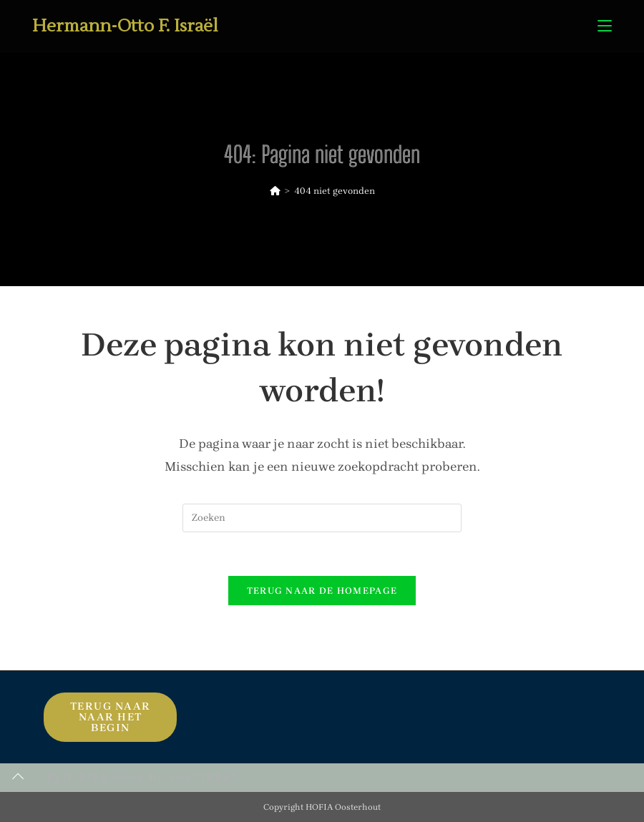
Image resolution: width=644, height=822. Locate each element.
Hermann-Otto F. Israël (125, 26)
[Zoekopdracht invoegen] (322, 518)
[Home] (275, 191)
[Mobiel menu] (605, 26)
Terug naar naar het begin (111, 717)
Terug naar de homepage (322, 591)
